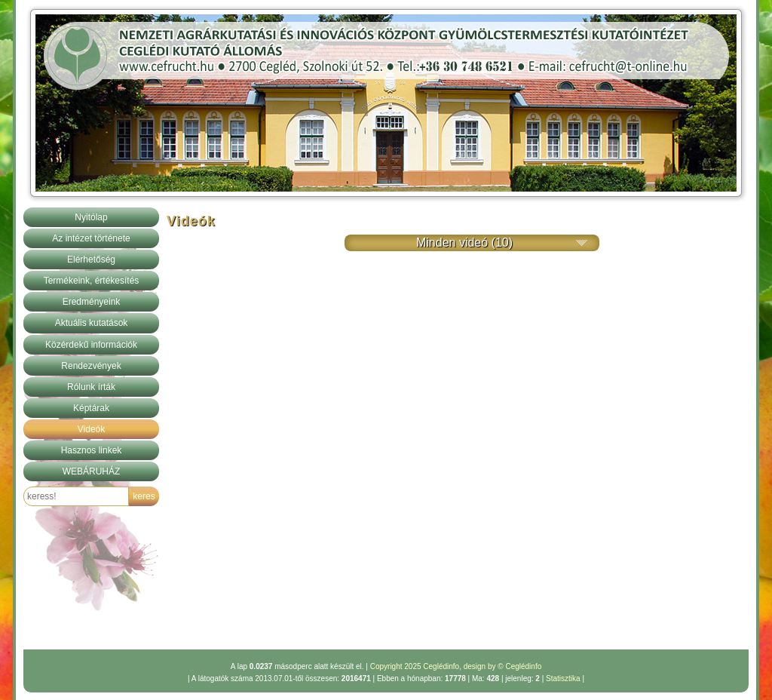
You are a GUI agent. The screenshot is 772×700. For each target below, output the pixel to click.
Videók (91, 429)
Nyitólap (91, 217)
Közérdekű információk (91, 345)
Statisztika (563, 679)
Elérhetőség (91, 259)
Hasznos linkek (92, 450)
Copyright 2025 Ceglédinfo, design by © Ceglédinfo (456, 666)
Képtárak (91, 408)
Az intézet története (91, 238)
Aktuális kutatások (92, 323)
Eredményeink (92, 302)
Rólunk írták (91, 387)
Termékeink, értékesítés (92, 281)
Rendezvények (91, 366)
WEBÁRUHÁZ (92, 471)
